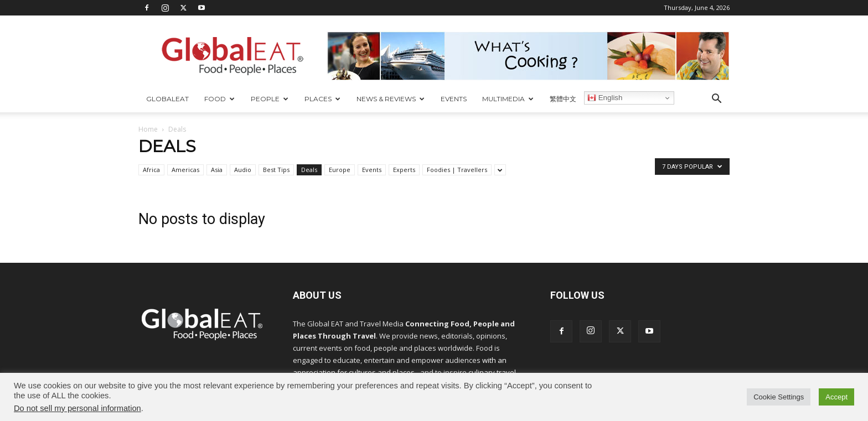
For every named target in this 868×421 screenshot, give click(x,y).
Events (454, 99)
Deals (309, 170)
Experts (404, 170)
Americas (185, 170)
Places (322, 99)
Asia (217, 170)
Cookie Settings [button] (779, 397)
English (605, 98)
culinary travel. (493, 372)
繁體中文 (563, 99)
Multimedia (508, 99)
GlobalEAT (167, 99)
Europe (340, 170)
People (270, 99)
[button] (716, 100)
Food (219, 99)
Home (148, 129)
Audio (243, 170)
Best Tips (276, 170)
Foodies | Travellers (457, 170)
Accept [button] (836, 397)
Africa (151, 170)
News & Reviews (391, 99)
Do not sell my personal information (77, 408)
